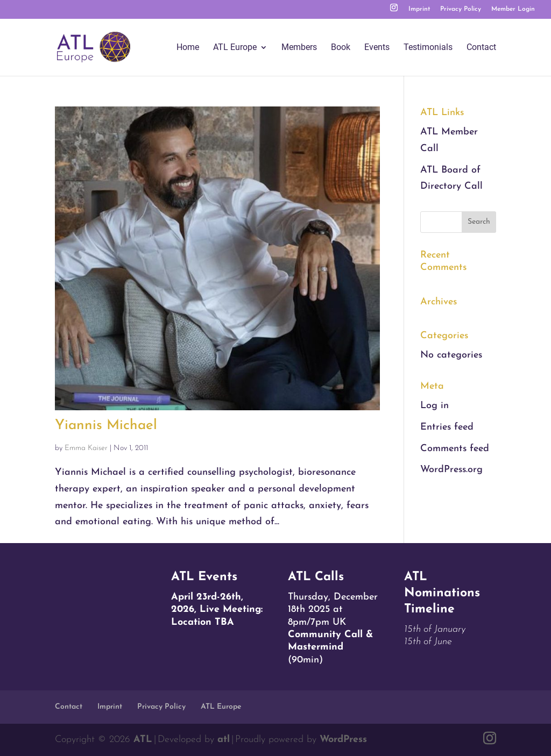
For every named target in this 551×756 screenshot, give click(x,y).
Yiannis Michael (106, 426)
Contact (481, 48)
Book (341, 48)
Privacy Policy (461, 9)
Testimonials (428, 48)
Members (299, 48)
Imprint (419, 9)
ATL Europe (235, 48)
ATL (143, 740)
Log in (435, 406)
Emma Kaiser (86, 448)
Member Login (513, 9)
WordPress (343, 740)
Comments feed (455, 449)
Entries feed (447, 427)
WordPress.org (451, 470)
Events (377, 48)
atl (224, 740)
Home (188, 48)
